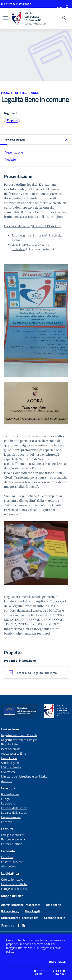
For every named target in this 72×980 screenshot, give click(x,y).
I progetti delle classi (14, 889)
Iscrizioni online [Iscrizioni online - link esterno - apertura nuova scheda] (11, 749)
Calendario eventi (12, 862)
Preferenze (57, 962)
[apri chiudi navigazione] (5, 18)
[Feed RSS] (24, 925)
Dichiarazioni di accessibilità (20, 918)
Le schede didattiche (14, 884)
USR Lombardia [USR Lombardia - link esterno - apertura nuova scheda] (11, 767)
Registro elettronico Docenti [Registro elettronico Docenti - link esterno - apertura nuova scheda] (19, 735)
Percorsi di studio (12, 844)
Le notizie (7, 857)
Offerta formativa (12, 879)
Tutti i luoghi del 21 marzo (28, 235)
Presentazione (14, 152)
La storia (7, 822)
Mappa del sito (12, 896)
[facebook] (19, 925)
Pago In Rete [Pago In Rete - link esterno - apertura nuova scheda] (9, 744)
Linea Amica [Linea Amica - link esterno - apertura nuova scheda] (9, 758)
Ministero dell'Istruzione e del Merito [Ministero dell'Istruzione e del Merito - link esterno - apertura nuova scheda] (24, 776)
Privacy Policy (10, 911)
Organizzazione (11, 817)
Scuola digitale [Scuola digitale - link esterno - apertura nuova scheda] (10, 763)
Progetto (12, 120)
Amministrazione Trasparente (21, 905)
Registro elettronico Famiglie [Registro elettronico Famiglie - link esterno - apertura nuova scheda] (19, 740)
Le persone (8, 803)
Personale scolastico (14, 839)
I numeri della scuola (14, 808)
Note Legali (32, 911)
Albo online (8, 866)
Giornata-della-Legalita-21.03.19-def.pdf (33, 226)
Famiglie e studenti (13, 835)
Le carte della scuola (14, 813)
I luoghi (6, 799)
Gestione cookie (55, 918)
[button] (36, 140)
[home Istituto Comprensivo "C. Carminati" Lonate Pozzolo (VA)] (29, 18)
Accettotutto (40, 972)
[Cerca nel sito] (64, 18)
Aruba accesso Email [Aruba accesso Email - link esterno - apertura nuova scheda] (14, 753)
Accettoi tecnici (59, 972)
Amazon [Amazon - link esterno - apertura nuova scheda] (6, 781)
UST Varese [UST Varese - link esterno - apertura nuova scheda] (8, 772)
